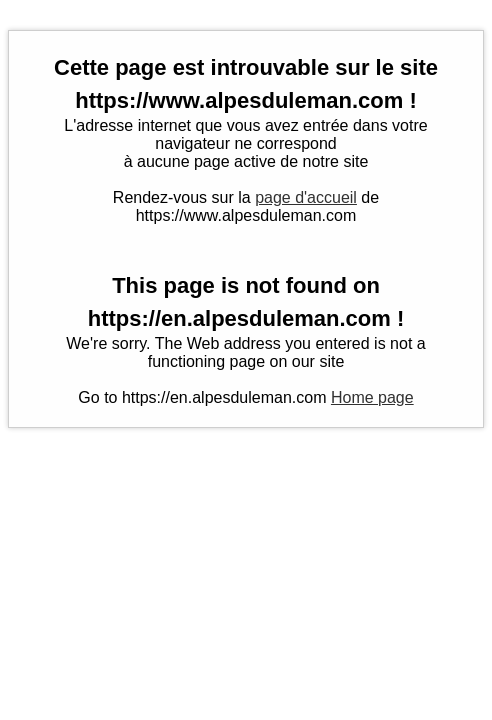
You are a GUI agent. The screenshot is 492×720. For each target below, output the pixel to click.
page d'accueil (306, 197)
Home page (372, 397)
